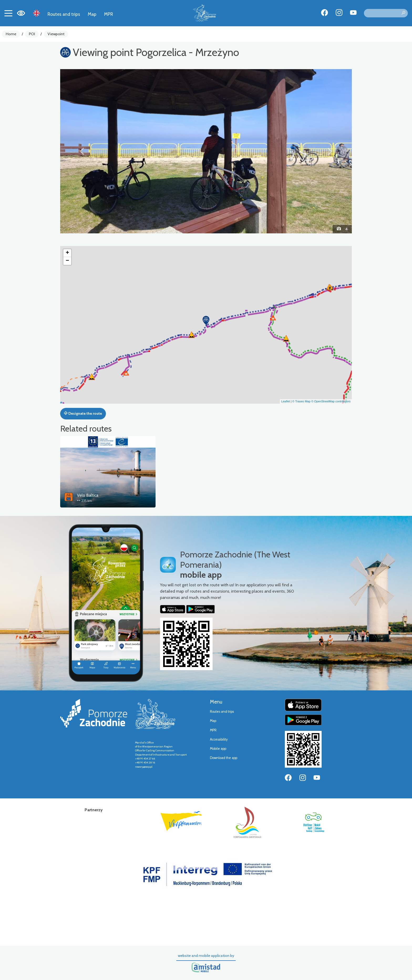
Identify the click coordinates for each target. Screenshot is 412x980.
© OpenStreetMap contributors (331, 401)
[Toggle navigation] (8, 13)
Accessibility (219, 739)
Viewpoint (56, 34)
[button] (82, 151)
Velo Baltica (88, 495)
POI (32, 34)
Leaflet (285, 401)
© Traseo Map (301, 401)
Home (11, 34)
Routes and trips (64, 14)
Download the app (224, 758)
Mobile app (218, 749)
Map (92, 14)
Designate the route (83, 413)
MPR (109, 14)
